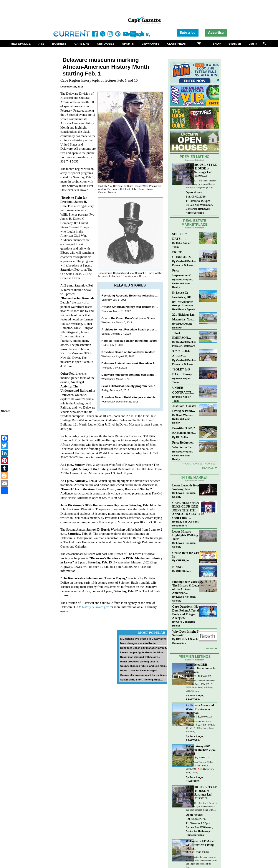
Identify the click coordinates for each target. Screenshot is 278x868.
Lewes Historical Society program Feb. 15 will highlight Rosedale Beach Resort (155, 386)
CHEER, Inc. (184, 560)
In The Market (195, 477)
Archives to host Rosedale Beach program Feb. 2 (134, 329)
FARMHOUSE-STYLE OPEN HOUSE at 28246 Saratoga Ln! (201, 168)
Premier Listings (194, 657)
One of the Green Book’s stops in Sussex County (134, 318)
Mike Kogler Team (181, 245)
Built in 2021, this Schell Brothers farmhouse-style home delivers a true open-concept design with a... (201, 184)
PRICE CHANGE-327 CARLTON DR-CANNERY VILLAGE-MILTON (183, 255)
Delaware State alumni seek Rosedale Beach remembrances (142, 363)
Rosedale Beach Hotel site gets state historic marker (137, 397)
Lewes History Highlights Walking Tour (185, 535)
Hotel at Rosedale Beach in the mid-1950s (129, 341)
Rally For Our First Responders (185, 524)
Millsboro (191, 676)
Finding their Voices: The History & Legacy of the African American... (187, 587)
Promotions (190, 463)
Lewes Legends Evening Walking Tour (188, 487)
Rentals (208, 468)
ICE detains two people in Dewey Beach (144, 639)
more (210, 648)
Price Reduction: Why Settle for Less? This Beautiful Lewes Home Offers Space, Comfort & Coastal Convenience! (184, 445)
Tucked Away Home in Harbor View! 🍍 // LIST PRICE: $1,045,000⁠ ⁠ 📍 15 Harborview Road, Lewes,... (200, 767)
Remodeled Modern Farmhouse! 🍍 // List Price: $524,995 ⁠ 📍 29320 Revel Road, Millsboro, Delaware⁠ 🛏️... (200, 686)
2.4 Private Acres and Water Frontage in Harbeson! (200, 709)
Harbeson (191, 717)
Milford (190, 852)
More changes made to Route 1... (140, 643)
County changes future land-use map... (144, 666)
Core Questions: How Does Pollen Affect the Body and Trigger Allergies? (187, 612)
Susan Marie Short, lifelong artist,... (141, 679)
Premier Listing (195, 157)
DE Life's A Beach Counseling (185, 641)
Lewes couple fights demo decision (141, 652)
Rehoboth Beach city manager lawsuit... (144, 648)
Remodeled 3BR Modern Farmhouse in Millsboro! (201, 668)
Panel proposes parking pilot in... (140, 661)
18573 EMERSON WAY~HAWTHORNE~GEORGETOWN (184, 336)
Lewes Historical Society (184, 495)
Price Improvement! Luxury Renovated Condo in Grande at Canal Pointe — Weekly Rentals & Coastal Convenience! (184, 273)
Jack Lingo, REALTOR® (195, 697)
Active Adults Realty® (182, 326)
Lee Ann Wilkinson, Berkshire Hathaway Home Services (199, 209)
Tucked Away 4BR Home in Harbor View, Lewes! (201, 750)
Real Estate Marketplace (195, 223)
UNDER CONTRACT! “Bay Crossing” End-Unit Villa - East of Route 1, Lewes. (183, 390)
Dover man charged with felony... (140, 657)
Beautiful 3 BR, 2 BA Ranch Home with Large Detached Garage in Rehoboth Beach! (184, 431)
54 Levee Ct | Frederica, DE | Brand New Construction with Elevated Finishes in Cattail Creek (184, 295)
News (208, 463)
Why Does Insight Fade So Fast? (188, 633)
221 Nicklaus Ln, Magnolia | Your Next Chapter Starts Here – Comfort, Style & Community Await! (184, 317)
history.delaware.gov (95, 607)
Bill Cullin (182, 437)
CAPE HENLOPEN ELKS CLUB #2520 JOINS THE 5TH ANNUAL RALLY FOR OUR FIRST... (188, 510)
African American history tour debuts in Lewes (133, 307)
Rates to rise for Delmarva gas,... (140, 670)
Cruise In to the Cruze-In (188, 555)
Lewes (189, 176)
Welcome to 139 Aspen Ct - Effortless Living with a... (201, 845)
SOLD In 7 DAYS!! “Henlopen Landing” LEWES (180, 237)
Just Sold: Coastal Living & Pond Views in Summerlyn (184, 409)
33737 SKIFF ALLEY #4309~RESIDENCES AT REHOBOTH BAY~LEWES (184, 354)
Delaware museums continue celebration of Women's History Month (147, 375)
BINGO (177, 567)
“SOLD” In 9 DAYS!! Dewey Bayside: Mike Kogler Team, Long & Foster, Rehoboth (182, 372)
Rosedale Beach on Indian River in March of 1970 (134, 352)
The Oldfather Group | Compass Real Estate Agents (184, 305)
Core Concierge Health (184, 624)
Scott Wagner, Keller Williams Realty (183, 283)
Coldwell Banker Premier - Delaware (184, 263)
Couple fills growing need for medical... (144, 675)
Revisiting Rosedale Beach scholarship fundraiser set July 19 (143, 296)
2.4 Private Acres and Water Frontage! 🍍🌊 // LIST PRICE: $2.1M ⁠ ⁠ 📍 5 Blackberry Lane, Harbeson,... (201, 727)
